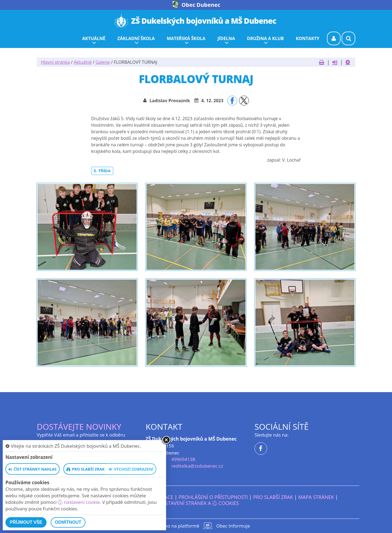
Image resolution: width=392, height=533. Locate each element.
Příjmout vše (26, 522)
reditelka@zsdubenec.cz (197, 466)
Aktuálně (83, 62)
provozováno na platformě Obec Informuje (196, 526)
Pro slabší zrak (273, 497)
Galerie (103, 62)
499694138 (183, 459)
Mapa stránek (316, 497)
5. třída (102, 171)
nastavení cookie (79, 502)
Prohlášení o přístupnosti (213, 497)
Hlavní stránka (55, 62)
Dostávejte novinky (79, 427)
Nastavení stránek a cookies (196, 503)
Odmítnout (68, 522)
